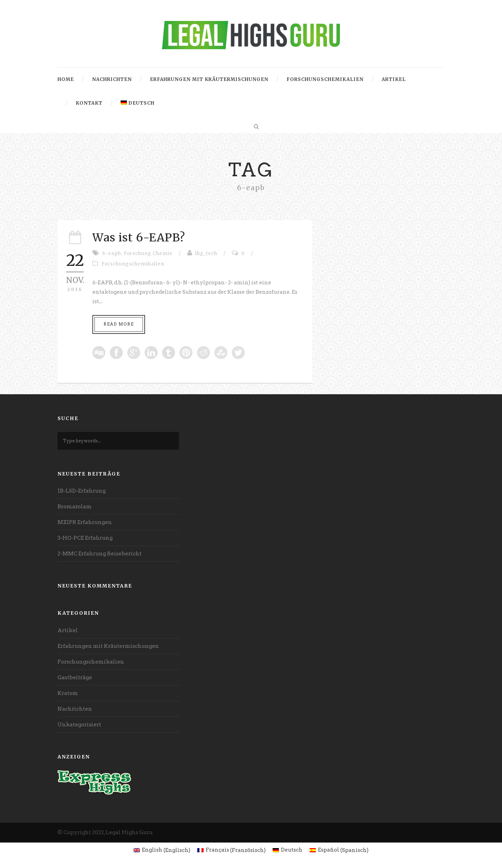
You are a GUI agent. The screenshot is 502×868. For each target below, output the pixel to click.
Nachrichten (112, 79)
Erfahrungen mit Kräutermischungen (209, 79)
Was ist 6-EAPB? (139, 238)
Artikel (394, 79)
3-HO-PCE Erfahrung (85, 538)
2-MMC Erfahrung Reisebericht (100, 554)
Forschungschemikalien (325, 79)
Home (66, 79)
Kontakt (89, 103)
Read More (119, 324)
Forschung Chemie (148, 253)
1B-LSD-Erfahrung (82, 491)
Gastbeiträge (75, 678)
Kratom (68, 693)
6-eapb (112, 253)
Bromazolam (75, 507)
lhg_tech (206, 253)
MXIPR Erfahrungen (85, 522)
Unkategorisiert (79, 725)
